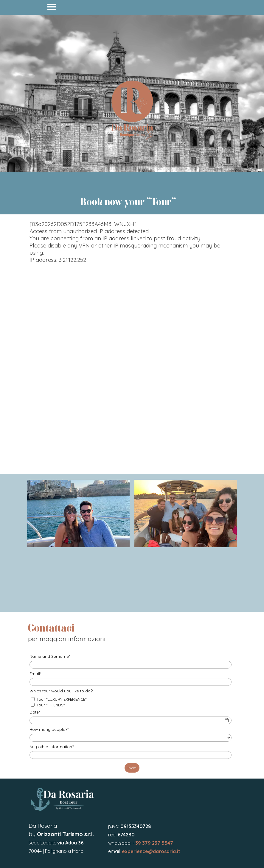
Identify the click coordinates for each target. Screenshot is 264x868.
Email (35, 674)
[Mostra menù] (52, 7)
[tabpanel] (132, 93)
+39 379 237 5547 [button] (153, 843)
